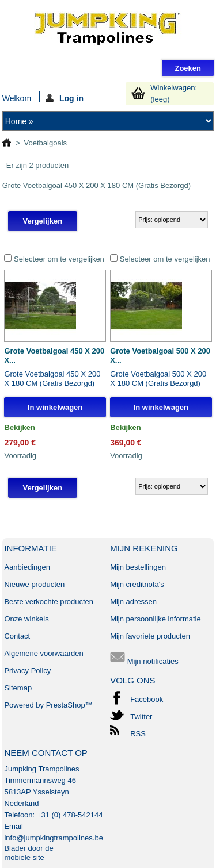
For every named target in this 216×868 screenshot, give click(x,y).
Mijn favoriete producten (150, 636)
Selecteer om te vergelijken (59, 259)
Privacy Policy (27, 671)
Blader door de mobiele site (29, 853)
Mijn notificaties (144, 661)
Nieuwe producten (34, 584)
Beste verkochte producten (49, 602)
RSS (138, 734)
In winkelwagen (55, 407)
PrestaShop (66, 705)
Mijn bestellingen (138, 567)
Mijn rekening (144, 548)
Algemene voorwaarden (43, 653)
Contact (17, 636)
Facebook (147, 699)
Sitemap (18, 688)
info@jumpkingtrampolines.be (53, 838)
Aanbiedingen (27, 567)
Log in (65, 98)
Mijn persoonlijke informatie (156, 619)
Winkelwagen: (174, 93)
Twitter (141, 717)
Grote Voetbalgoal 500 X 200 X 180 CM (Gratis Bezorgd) (158, 379)
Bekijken (19, 427)
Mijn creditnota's (137, 584)
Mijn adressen (133, 602)
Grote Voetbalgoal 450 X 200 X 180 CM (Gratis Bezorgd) (52, 379)
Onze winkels (26, 619)
